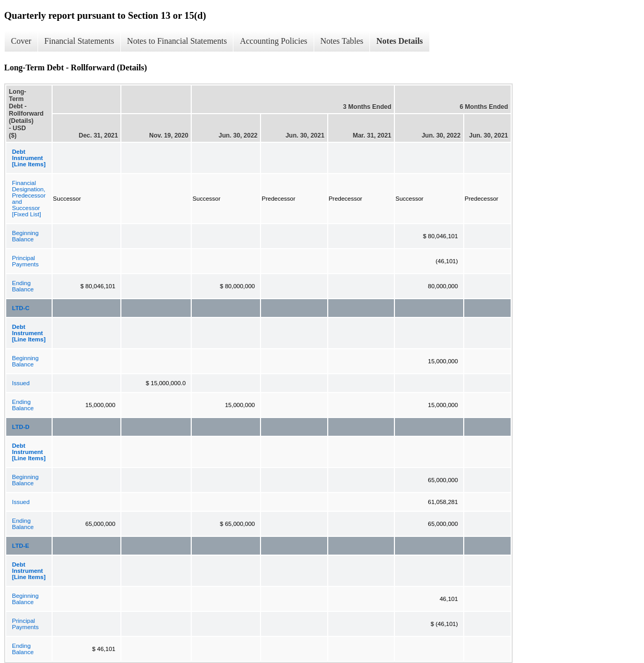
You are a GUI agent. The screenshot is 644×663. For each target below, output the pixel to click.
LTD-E (21, 546)
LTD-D (21, 427)
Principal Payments (25, 261)
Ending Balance (23, 286)
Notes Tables (342, 41)
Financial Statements (79, 41)
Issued (21, 383)
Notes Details (399, 41)
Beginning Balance (25, 236)
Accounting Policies (273, 41)
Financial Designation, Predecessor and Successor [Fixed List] (29, 199)
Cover (21, 41)
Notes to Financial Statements (177, 41)
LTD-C (21, 308)
